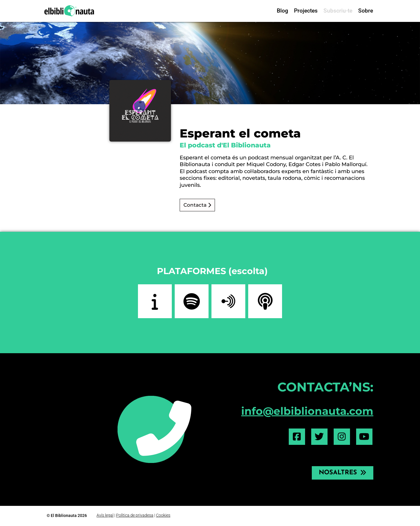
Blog (282, 11)
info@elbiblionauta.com (307, 411)
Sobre (366, 11)
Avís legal (105, 515)
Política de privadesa (135, 515)
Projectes (306, 11)
